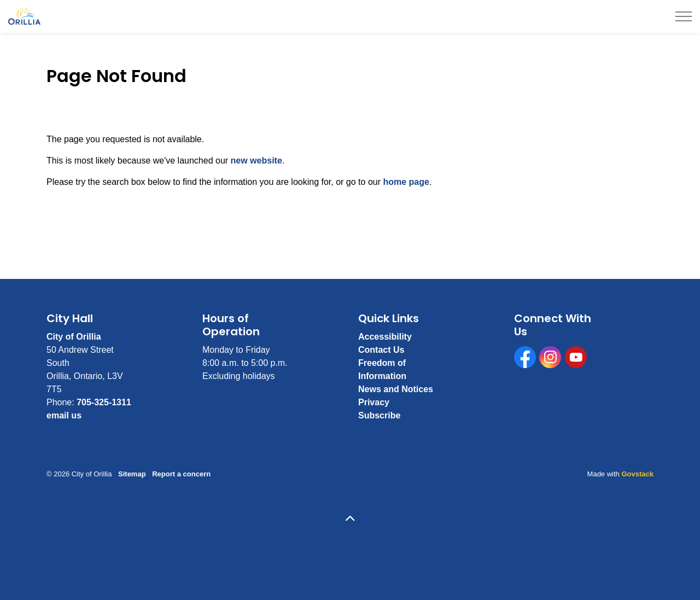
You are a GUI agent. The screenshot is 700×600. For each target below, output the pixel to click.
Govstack (637, 474)
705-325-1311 (104, 402)
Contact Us (381, 350)
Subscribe (379, 415)
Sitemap (132, 474)
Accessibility (385, 337)
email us (64, 415)
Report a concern (181, 474)
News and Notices (396, 389)
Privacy (374, 402)
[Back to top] (350, 519)
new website (256, 161)
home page (406, 182)
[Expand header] (684, 16)
